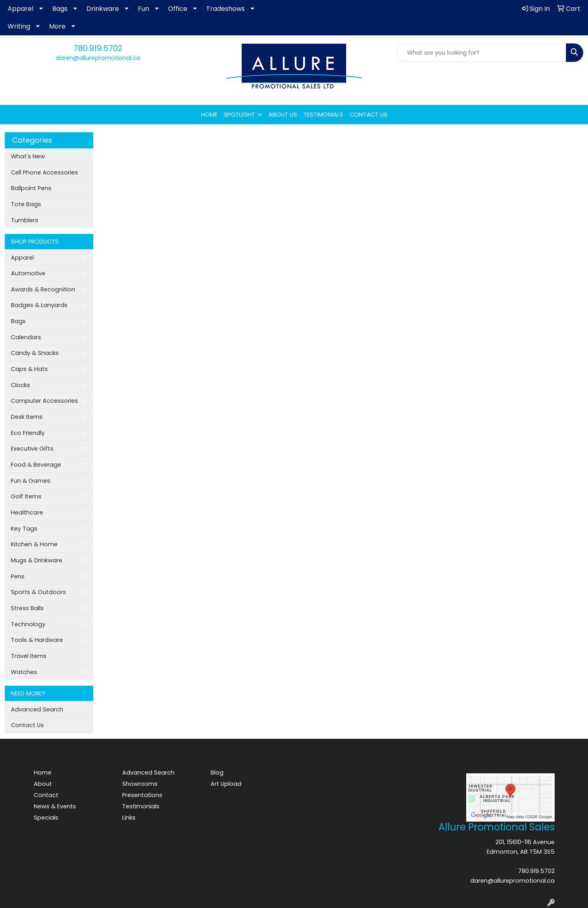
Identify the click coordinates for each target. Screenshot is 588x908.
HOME (209, 115)
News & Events (55, 806)
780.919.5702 (98, 48)
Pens (18, 576)
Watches (24, 672)
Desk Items (27, 417)
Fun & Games (31, 481)
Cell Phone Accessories (44, 172)
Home (43, 773)
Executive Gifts (32, 449)
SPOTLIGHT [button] (240, 115)
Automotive (28, 273)
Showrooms (140, 784)
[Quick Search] (481, 53)
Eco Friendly (28, 433)
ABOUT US (283, 115)
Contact (46, 795)
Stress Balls (27, 608)
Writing (19, 26)
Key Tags (24, 529)
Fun (143, 9)
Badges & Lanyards (39, 305)
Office (178, 9)
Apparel (20, 9)
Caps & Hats (29, 369)
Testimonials (141, 806)
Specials (46, 818)
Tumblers (25, 220)
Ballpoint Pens (31, 188)
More (57, 26)
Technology (28, 624)
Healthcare (27, 512)
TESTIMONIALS (323, 115)
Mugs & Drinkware (37, 560)
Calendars (26, 337)
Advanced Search (37, 709)
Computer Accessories (44, 401)
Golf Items (26, 496)
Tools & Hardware (37, 640)
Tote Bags (26, 204)
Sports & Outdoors (38, 592)
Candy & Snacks (35, 353)
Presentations (142, 795)
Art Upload (226, 784)
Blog (217, 773)
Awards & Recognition (43, 289)
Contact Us (27, 725)
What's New (28, 156)
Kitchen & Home (34, 544)
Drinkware (103, 9)
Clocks (20, 385)
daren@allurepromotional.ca (98, 58)
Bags (60, 9)
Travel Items (29, 656)
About (43, 784)
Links (129, 818)
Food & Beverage (36, 465)
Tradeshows (225, 9)
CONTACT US (369, 115)
